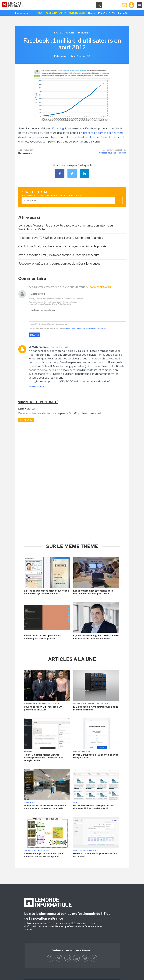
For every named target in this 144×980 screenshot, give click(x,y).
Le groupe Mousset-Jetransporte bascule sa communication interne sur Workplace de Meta (66, 227)
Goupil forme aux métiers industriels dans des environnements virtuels (45, 807)
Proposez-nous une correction (112, 153)
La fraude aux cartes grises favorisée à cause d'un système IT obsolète (47, 592)
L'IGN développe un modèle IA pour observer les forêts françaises (44, 855)
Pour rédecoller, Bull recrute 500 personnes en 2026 (43, 708)
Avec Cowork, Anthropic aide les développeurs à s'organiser (42, 637)
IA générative (107, 13)
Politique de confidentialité (76, 328)
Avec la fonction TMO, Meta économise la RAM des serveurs (59, 255)
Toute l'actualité (64, 33)
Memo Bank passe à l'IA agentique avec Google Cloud (96, 756)
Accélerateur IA (56, 13)
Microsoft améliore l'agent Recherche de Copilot (95, 855)
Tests (91, 13)
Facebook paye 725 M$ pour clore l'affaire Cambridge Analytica (61, 238)
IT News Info (78, 923)
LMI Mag (123, 13)
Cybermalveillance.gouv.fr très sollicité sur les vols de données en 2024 (96, 637)
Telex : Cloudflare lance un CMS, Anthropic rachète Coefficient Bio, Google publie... (44, 758)
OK (119, 201)
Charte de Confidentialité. (62, 304)
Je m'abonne (26, 420)
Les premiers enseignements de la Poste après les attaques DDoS (93, 592)
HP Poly (38, 13)
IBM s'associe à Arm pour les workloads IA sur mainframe (96, 708)
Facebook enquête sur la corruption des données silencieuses (59, 264)
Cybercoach (77, 13)
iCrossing (58, 128)
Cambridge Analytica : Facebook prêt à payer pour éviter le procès (62, 246)
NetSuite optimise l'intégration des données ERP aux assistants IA (94, 807)
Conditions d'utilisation (97, 328)
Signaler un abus (36, 386)
